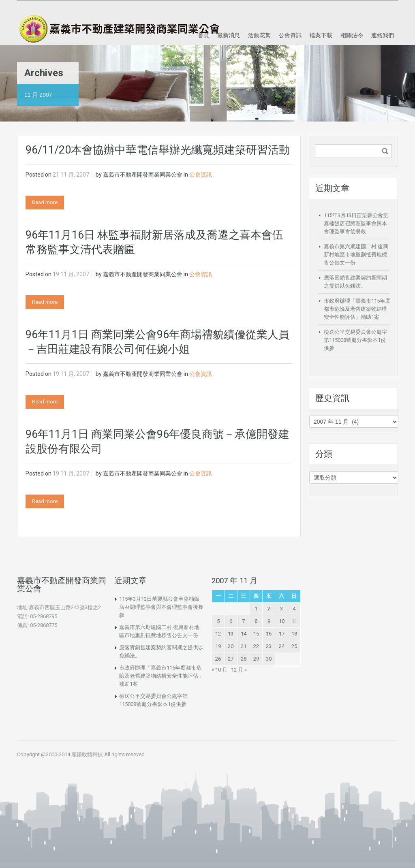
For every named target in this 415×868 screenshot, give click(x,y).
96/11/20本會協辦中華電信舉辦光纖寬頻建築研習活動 (158, 150)
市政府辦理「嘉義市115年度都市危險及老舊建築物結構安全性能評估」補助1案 (357, 309)
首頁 (203, 35)
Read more (45, 202)
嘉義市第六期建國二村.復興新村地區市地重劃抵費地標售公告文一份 (356, 255)
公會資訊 (290, 35)
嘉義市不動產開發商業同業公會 (143, 175)
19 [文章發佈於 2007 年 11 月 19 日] (218, 646)
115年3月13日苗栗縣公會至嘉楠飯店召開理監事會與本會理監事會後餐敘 (356, 223)
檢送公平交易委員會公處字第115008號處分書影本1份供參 (355, 340)
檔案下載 (321, 35)
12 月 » (239, 670)
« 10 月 (219, 670)
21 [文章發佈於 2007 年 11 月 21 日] (244, 646)
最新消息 (229, 35)
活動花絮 (259, 35)
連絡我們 (383, 35)
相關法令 (352, 35)
